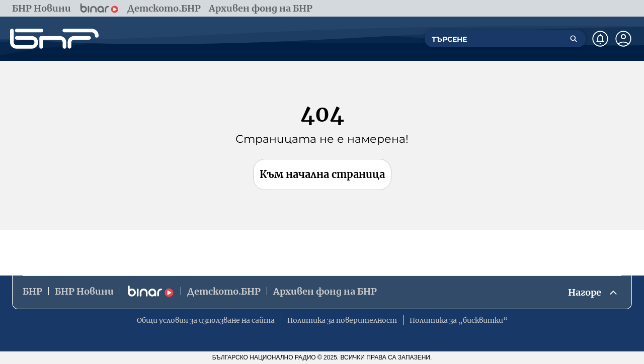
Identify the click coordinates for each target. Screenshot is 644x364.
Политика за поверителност (342, 320)
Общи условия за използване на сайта (206, 320)
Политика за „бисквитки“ (459, 320)
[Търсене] (574, 39)
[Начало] (54, 39)
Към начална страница (322, 174)
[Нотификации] (600, 39)
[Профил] (623, 39)
